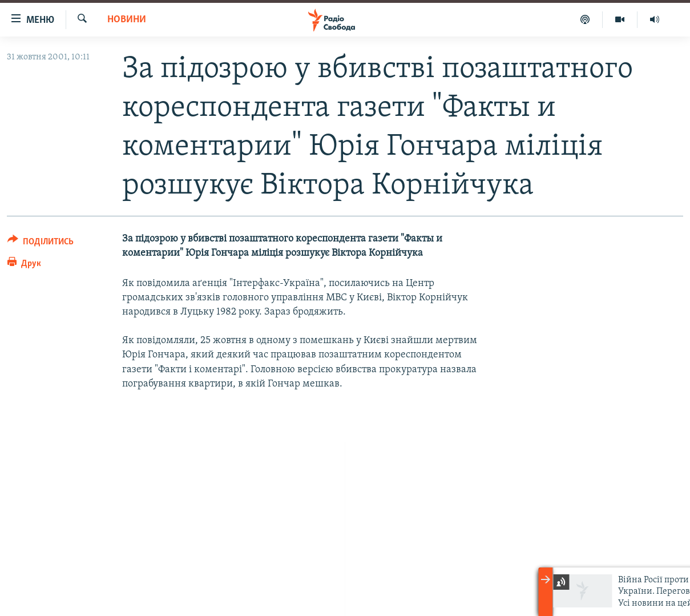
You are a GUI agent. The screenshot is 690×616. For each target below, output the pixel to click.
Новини (127, 20)
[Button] (41, 243)
